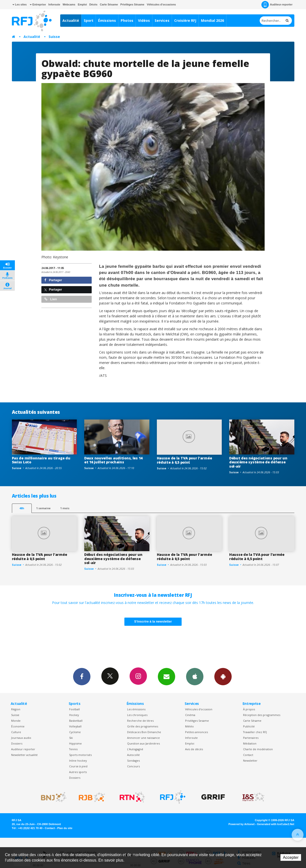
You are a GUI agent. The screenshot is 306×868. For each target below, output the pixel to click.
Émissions (107, 20)
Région (16, 709)
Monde (16, 721)
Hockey (74, 715)
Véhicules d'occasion (199, 709)
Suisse (54, 37)
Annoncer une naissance (143, 738)
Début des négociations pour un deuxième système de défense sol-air (258, 462)
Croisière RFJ (185, 20)
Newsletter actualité (24, 755)
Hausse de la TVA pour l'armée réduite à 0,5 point (184, 460)
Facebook (82, 676)
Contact (248, 755)
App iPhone (195, 676)
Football (74, 709)
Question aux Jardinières (143, 743)
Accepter (291, 857)
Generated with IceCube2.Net (276, 824)
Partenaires (251, 738)
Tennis (73, 749)
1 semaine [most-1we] (43, 508)
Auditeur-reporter (277, 5)
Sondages (133, 761)
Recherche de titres (140, 721)
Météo (189, 726)
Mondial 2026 (212, 20)
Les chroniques (137, 715)
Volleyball (75, 726)
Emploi (82, 4)
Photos (127, 20)
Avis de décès (194, 749)
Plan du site (65, 828)
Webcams (69, 4)
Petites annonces (196, 732)
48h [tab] (22, 508)
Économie (18, 726)
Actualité (71, 20)
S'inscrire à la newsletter (153, 621)
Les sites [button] (20, 4)
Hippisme (75, 743)
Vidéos (144, 20)
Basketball (76, 721)
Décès (93, 4)
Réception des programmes (262, 715)
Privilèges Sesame (197, 721)
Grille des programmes (143, 726)
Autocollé (133, 755)
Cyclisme (75, 732)
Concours (133, 766)
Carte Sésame (109, 4)
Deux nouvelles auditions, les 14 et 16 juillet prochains (113, 460)
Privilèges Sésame (132, 4)
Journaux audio (21, 738)
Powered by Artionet (241, 824)
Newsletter (250, 761)
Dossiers (17, 743)
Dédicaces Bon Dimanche (144, 732)
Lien (51, 299)
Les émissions (136, 709)
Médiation (250, 743)
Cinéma (190, 715)
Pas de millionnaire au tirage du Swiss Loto (41, 460)
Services (162, 20)
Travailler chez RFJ (255, 732)
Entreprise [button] (38, 4)
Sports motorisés (80, 755)
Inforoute (54, 4)
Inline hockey (78, 761)
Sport (89, 20)
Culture (16, 732)
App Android (223, 676)
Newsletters (167, 676)
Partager (53, 280)
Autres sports (78, 772)
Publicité (249, 726)
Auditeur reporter (23, 749)
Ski (71, 738)
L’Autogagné (135, 749)
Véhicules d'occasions (161, 4)
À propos (249, 709)
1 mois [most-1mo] (65, 508)
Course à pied (78, 766)
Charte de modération (258, 749)
